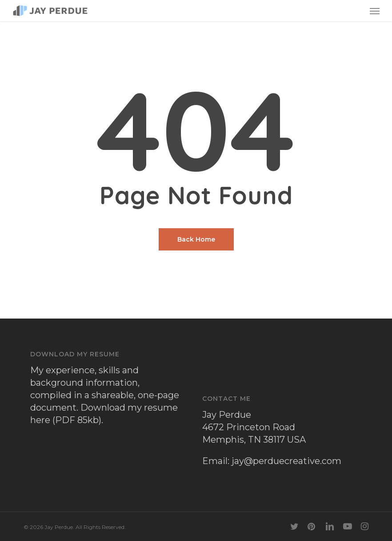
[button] (375, 11)
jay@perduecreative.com (286, 461)
